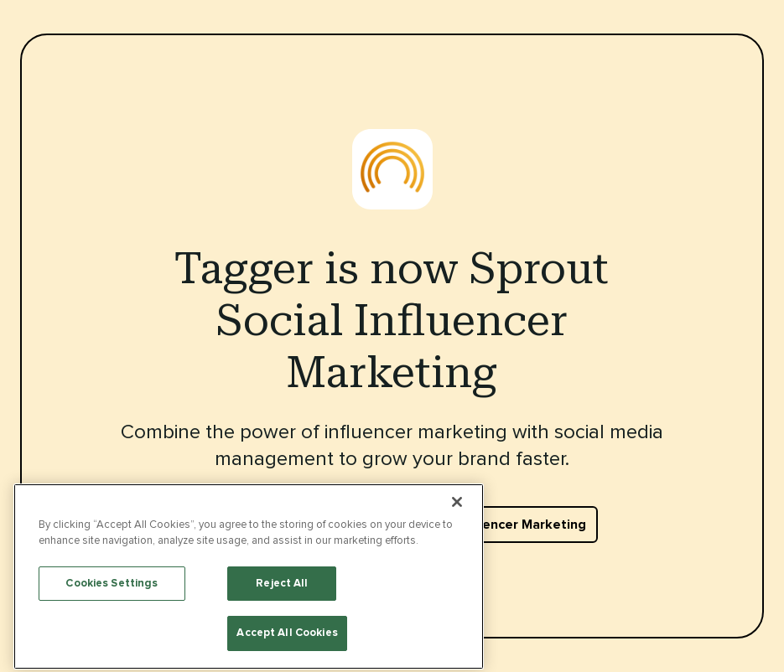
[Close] (457, 587)
